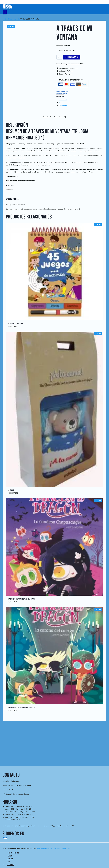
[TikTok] (7, 838)
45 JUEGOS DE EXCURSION (16, 323)
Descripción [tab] (47, 117)
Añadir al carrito (72, 57)
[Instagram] (5, 838)
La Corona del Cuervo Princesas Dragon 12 (22, 708)
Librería (65, 93)
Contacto (10, 865)
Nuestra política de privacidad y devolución (54, 849)
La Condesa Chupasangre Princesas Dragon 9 (22, 599)
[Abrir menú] (5, 12)
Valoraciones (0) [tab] (60, 117)
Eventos (10, 859)
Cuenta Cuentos (13, 853)
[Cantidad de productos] (59, 57)
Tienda (9, 856)
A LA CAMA (12, 490)
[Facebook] (3, 838)
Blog (9, 862)
